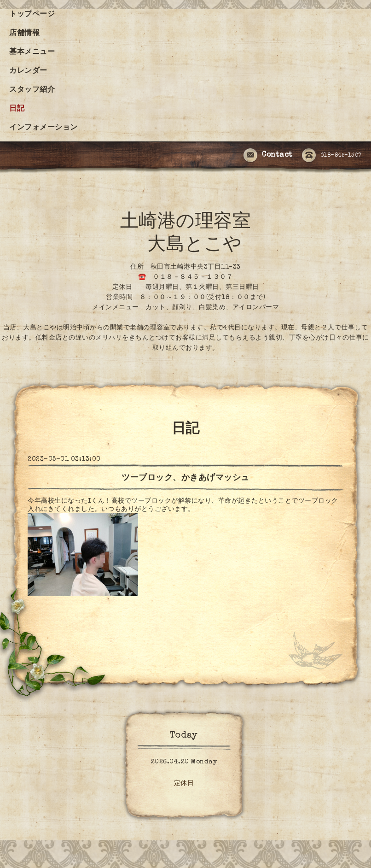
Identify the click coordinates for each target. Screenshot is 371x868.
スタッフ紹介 (32, 90)
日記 (17, 109)
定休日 (184, 784)
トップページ (32, 15)
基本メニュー (32, 53)
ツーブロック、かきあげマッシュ (185, 478)
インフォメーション (43, 128)
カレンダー (28, 71)
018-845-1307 (332, 156)
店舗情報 (24, 34)
